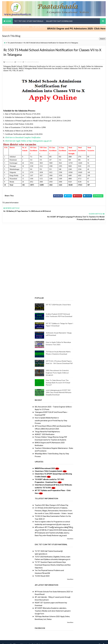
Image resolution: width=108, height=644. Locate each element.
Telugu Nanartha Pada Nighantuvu (47, 427)
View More (70, 534)
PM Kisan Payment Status (16, 27)
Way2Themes (15, 640)
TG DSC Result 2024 (42, 571)
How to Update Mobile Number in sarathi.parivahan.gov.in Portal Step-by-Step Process (51, 416)
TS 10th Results (40, 27)
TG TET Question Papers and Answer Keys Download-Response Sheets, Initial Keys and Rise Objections (53, 560)
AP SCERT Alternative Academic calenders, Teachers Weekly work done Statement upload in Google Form (53, 606)
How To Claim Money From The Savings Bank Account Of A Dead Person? (58, 378)
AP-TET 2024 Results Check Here (58, 300)
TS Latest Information (15, 43)
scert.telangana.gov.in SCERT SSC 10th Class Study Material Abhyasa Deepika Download (59, 388)
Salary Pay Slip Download (59, 21)
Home (9, 21)
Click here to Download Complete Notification (23, 139)
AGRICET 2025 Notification (45, 430)
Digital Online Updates (40, 640)
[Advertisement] (54, 239)
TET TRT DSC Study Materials (29, 21)
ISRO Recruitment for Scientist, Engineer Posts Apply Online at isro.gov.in (57, 368)
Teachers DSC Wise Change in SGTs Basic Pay (52, 501)
